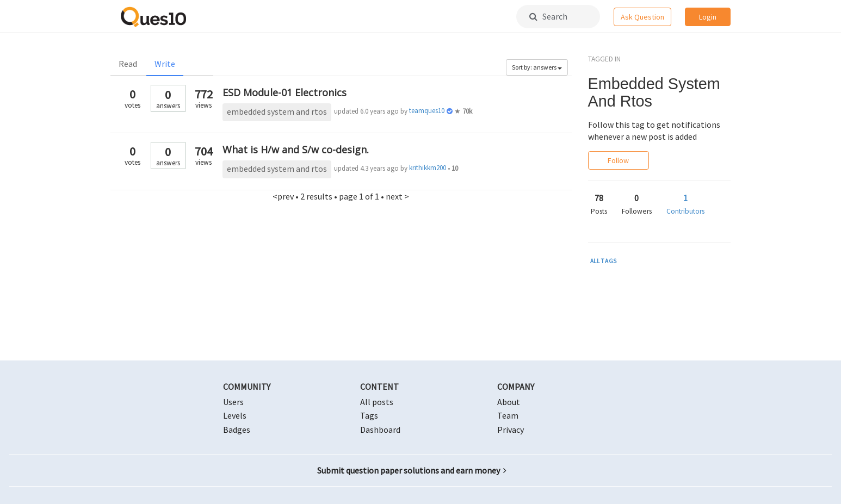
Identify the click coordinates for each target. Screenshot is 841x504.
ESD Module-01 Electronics (285, 92)
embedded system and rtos (277, 111)
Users (233, 402)
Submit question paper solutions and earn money (412, 470)
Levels (235, 415)
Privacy (511, 430)
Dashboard (380, 430)
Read (128, 64)
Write (165, 64)
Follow (618, 160)
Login (708, 17)
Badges (237, 430)
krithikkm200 (428, 168)
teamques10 (427, 111)
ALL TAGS (604, 261)
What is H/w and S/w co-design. (296, 150)
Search (548, 16)
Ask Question (642, 17)
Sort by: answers (537, 67)
